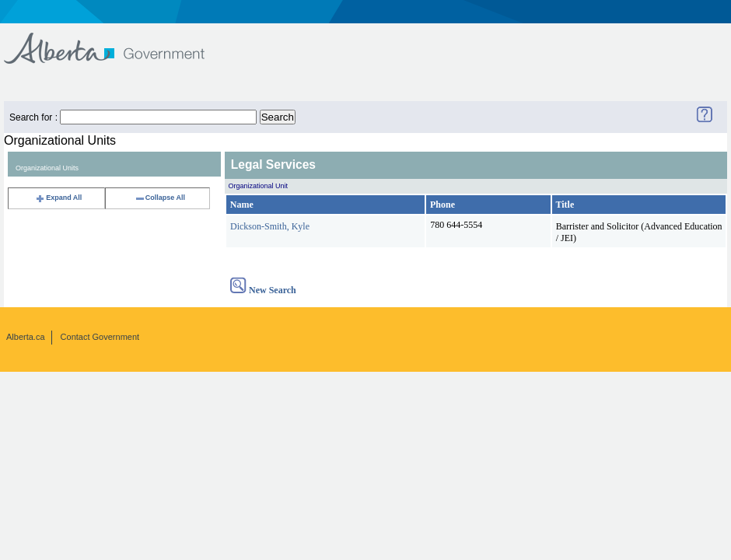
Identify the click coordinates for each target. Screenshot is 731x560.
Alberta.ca (26, 337)
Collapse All (160, 198)
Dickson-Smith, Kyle (270, 226)
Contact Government (100, 337)
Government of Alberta (117, 41)
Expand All (58, 198)
